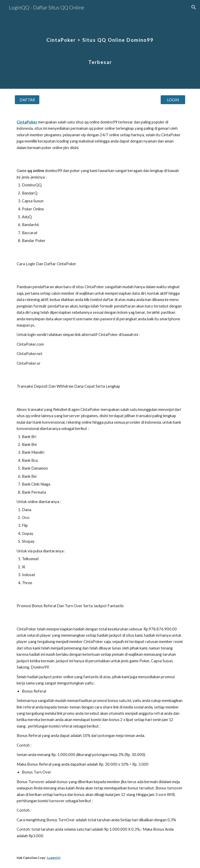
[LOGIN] (173, 100)
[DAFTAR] (27, 100)
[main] (100, 45)
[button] (194, 7)
